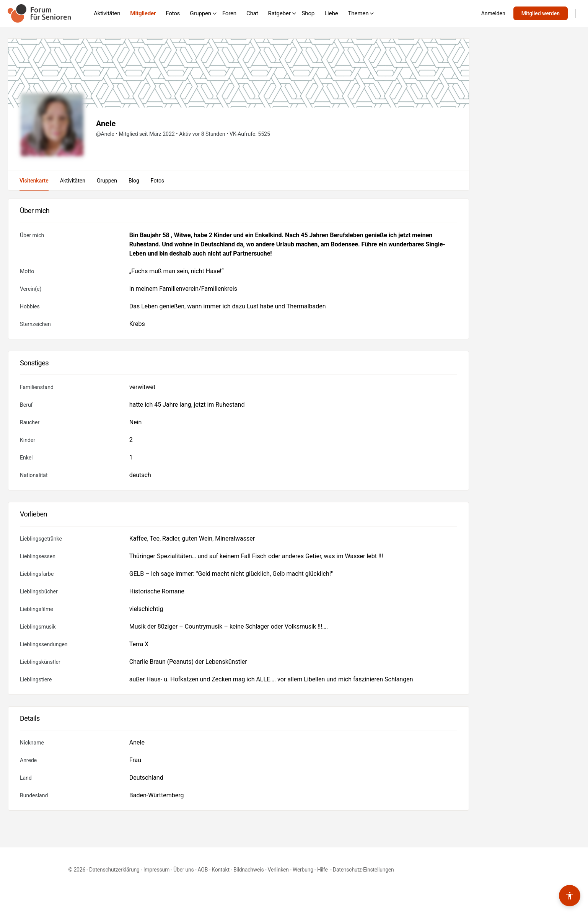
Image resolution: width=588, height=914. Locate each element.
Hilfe (323, 870)
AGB (203, 870)
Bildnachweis (249, 870)
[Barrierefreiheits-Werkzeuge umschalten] (570, 896)
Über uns (183, 870)
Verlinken (278, 870)
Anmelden (493, 13)
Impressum (156, 870)
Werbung (303, 870)
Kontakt (221, 870)
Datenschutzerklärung (114, 870)
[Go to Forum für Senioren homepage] (39, 13)
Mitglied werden (541, 13)
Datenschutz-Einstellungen (363, 870)
